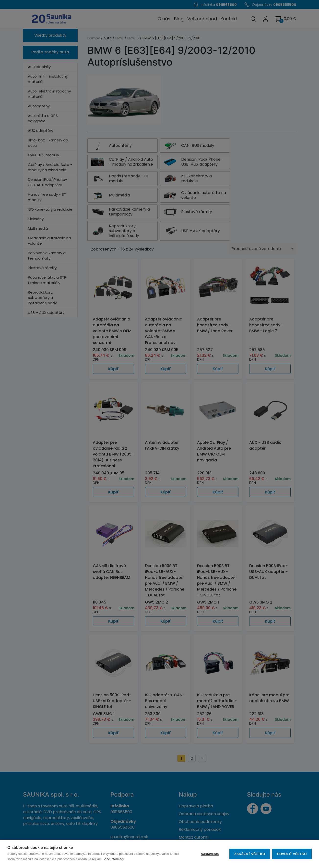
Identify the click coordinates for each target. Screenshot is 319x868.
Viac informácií (114, 859)
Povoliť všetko (292, 854)
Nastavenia (209, 854)
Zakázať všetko (249, 854)
